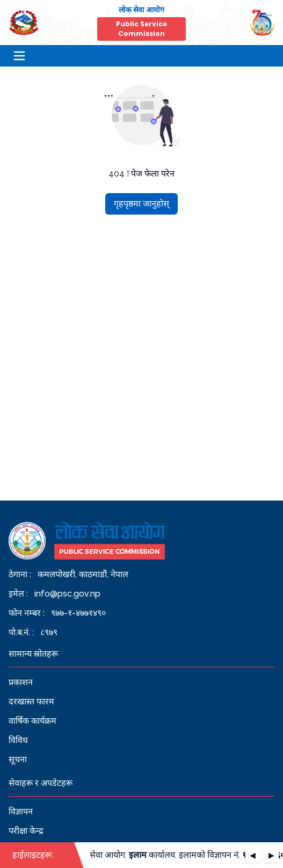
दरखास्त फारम (31, 701)
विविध (18, 740)
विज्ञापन (21, 811)
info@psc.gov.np (67, 594)
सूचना (18, 759)
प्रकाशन (21, 682)
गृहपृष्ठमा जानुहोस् (141, 204)
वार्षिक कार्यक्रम (32, 721)
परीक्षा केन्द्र (26, 831)
